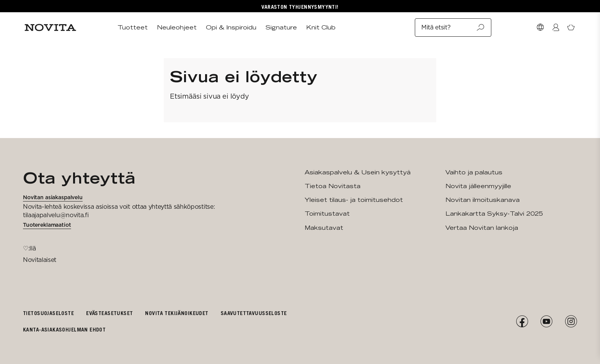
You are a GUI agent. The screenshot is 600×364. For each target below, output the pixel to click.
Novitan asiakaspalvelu (53, 197)
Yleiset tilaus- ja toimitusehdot (354, 200)
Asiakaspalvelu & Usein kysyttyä (358, 172)
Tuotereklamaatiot (47, 225)
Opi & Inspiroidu (231, 27)
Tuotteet (133, 27)
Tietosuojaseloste (48, 313)
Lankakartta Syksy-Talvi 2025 (494, 214)
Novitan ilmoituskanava (483, 200)
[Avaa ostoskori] (571, 28)
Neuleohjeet (177, 27)
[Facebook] (522, 322)
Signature (281, 27)
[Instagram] (571, 322)
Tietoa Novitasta (333, 186)
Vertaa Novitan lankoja (482, 228)
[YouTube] (546, 322)
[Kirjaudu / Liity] (556, 28)
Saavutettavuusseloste (254, 313)
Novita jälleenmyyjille (478, 186)
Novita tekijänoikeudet (177, 313)
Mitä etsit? (453, 28)
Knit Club (321, 27)
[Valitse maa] (540, 28)
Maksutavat (324, 228)
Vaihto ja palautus (474, 172)
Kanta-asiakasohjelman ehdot (64, 329)
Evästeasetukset (109, 313)
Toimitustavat (327, 214)
